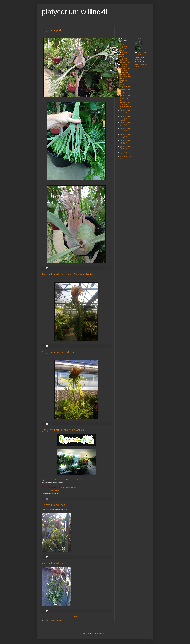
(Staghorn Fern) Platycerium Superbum (125, 124)
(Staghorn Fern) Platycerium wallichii (63, 430)
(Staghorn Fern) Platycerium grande (125, 81)
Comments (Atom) (56, 620)
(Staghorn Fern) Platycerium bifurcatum (125, 59)
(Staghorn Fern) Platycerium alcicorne (125, 47)
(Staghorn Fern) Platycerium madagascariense (125, 98)
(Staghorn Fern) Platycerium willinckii (125, 148)
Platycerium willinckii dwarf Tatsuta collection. (68, 274)
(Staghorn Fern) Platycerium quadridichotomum (125, 105)
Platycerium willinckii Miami (58, 352)
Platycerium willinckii (54, 505)
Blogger (104, 633)
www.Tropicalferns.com (70, 487)
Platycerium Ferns (52, 490)
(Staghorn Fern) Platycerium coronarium (125, 65)
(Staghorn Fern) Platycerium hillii (125, 86)
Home (76, 617)
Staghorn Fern (125, 159)
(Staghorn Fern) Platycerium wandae (125, 142)
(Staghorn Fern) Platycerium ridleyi (125, 112)
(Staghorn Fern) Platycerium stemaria (125, 118)
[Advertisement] (132, 30)
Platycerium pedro (52, 30)
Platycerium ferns (125, 157)
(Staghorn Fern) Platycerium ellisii (125, 76)
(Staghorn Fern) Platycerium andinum (125, 53)
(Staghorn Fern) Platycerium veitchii (125, 130)
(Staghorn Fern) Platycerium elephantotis (125, 71)
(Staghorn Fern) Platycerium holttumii (125, 91)
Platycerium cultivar (124, 153)
